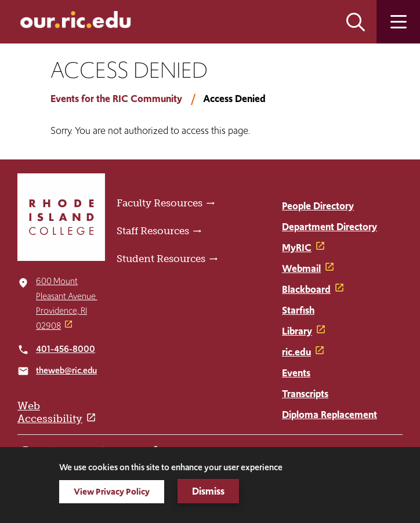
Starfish (298, 310)
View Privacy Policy (112, 491)
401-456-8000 (66, 349)
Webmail (301, 268)
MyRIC (297, 248)
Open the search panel (356, 22)
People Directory (318, 206)
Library (297, 331)
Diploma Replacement (330, 415)
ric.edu (296, 352)
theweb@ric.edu (66, 370)
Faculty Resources (160, 203)
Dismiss (208, 491)
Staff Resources (153, 231)
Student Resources (161, 259)
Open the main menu (398, 22)
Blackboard (306, 289)
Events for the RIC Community (116, 99)
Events (296, 373)
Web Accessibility (50, 412)
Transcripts (305, 394)
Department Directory (330, 227)
